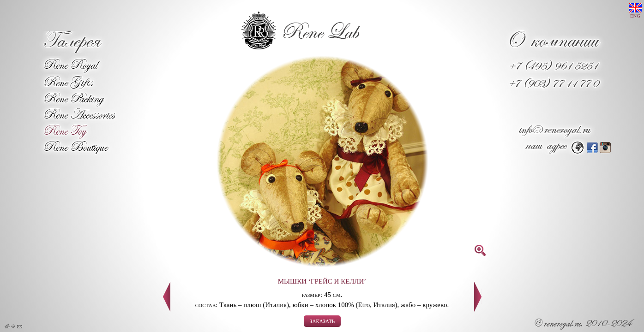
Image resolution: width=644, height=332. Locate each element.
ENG (635, 11)
